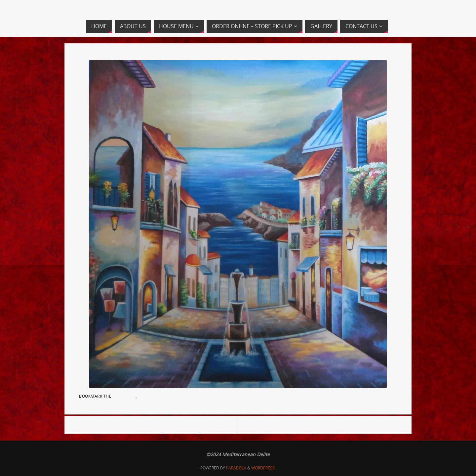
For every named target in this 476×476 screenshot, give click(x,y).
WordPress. (263, 468)
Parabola (236, 468)
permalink (124, 396)
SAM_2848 (90, 425)
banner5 (388, 425)
